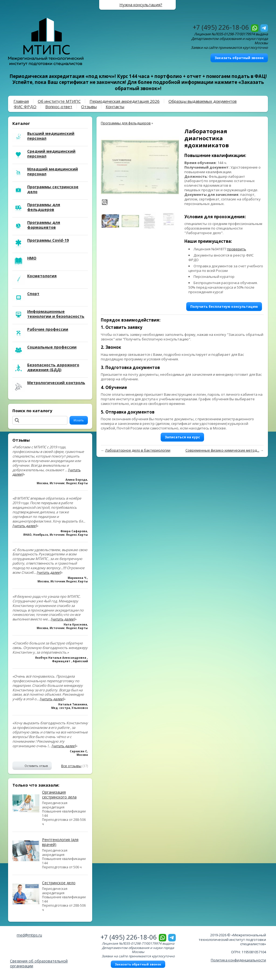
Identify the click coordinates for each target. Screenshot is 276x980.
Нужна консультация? (141, 5)
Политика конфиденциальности (238, 960)
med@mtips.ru (29, 935)
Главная (21, 101)
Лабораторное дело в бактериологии (138, 450)
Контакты (115, 107)
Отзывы (89, 107)
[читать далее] (24, 526)
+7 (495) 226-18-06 (221, 27)
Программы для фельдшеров (126, 123)
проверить (237, 249)
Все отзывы (71, 766)
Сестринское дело (59, 883)
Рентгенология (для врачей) (60, 842)
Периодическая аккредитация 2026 (125, 101)
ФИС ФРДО (25, 107)
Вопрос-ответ (59, 107)
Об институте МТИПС (59, 101)
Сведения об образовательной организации (39, 963)
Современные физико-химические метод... (222, 450)
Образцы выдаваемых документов (203, 101)
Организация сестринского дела (59, 795)
